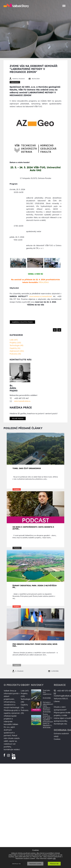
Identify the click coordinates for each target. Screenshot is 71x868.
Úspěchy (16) (15, 348)
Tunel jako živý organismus (27, 468)
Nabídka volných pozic (22, 322)
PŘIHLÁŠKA (44, 282)
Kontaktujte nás (60, 724)
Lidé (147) (14, 340)
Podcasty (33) (15, 354)
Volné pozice (18, 418)
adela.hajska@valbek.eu (22, 401)
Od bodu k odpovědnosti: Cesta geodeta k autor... (33, 528)
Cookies (57, 739)
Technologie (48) (16, 345)
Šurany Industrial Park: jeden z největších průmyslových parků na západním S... (48, 720)
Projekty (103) (15, 343)
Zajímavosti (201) (17, 351)
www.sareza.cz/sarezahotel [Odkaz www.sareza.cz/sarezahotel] (41, 296)
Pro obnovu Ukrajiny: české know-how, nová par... (35, 645)
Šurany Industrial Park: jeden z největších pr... (35, 586)
